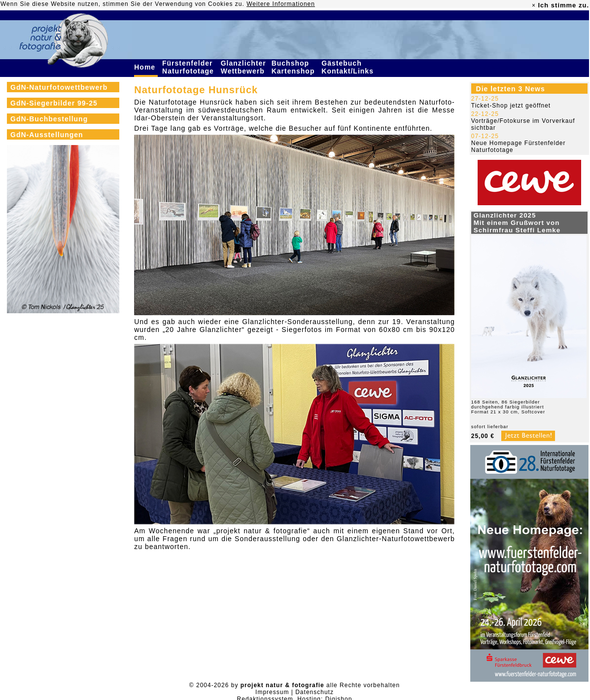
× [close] (534, 5)
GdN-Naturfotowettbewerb (59, 87)
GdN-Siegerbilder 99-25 (54, 103)
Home (146, 67)
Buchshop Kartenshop (295, 67)
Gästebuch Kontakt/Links (348, 67)
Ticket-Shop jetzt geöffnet (511, 106)
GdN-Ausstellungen (47, 135)
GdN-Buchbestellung (49, 119)
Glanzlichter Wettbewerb (244, 67)
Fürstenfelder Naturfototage (189, 67)
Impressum (272, 692)
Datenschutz (314, 692)
